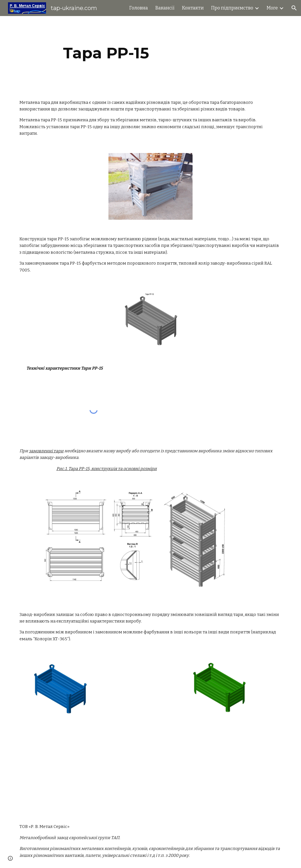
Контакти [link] (193, 8)
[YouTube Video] (128, 770)
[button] (294, 8)
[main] (106, 53)
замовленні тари (46, 451)
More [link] (272, 8)
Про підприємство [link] (232, 8)
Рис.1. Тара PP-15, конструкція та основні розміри (107, 469)
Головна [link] (139, 8)
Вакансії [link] (165, 8)
